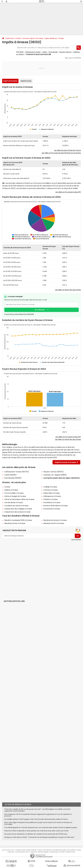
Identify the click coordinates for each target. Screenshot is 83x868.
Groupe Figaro (54, 852)
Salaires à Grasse (11, 490)
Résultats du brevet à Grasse (55, 520)
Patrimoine (10, 38)
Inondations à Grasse (52, 502)
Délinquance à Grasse (52, 496)
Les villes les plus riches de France (67, 150)
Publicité (34, 850)
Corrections (33, 852)
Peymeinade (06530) (13, 478)
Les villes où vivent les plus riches (68, 290)
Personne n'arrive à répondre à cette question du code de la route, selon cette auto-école (36, 831)
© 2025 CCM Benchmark (67, 852)
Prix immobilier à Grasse (14, 493)
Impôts (18, 38)
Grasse (61, 38)
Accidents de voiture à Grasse (16, 506)
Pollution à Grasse (50, 499)
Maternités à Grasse (51, 493)
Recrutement (48, 850)
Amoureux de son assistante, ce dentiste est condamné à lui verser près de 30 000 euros (36, 834)
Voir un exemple (76, 539)
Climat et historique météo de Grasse (19, 499)
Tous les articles (20, 852)
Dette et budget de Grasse (15, 496)
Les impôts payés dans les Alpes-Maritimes (61, 478)
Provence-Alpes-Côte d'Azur (33, 38)
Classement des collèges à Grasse (18, 509)
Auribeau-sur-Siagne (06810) (55, 475)
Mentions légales (43, 852)
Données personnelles (59, 850)
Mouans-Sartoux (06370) (53, 472)
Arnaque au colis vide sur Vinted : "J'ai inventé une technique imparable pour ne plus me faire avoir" (39, 837)
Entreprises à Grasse (52, 509)
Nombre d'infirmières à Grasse (55, 506)
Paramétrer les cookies (74, 850)
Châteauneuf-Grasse (33, 52)
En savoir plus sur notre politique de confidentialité (19, 314)
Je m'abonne (40, 310)
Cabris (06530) (10, 475)
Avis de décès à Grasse (14, 502)
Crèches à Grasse (51, 490)
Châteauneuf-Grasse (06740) (17, 472)
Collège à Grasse (50, 487)
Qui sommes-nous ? (8, 850)
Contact (40, 850)
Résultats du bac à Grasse (15, 523)
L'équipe (18, 850)
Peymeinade (53, 52)
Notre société (26, 850)
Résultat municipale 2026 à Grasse (18, 520)
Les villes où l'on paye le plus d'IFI (68, 192)
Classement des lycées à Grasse (17, 512)
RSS (27, 852)
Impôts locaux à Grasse (66, 462)
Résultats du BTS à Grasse (54, 523)
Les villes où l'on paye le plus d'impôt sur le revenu (61, 153)
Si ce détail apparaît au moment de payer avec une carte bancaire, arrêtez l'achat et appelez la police (41, 827)
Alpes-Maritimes (51, 38)
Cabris (44, 52)
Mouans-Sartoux (65, 52)
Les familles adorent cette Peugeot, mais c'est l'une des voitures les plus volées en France (36, 819)
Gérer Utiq (11, 852)
